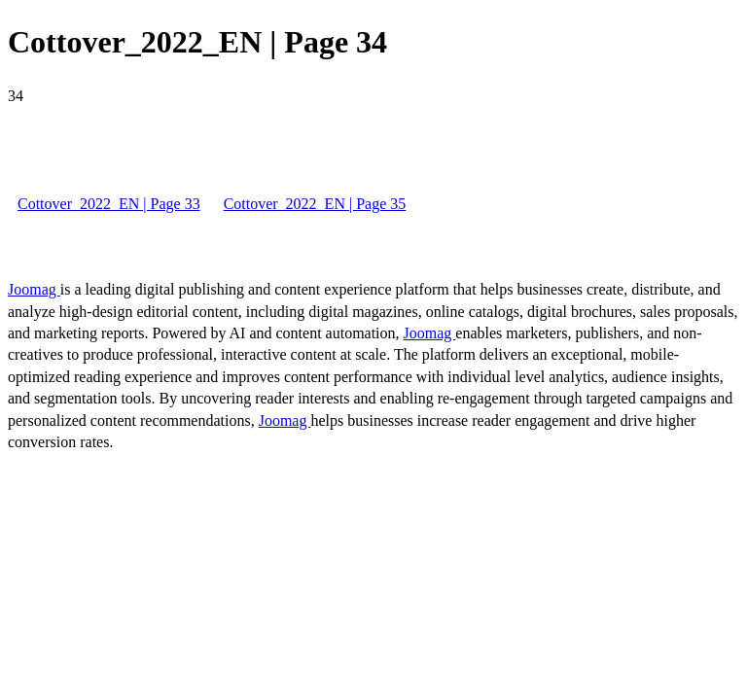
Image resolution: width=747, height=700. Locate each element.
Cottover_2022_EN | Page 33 (109, 204)
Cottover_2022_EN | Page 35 (315, 204)
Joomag (34, 289)
